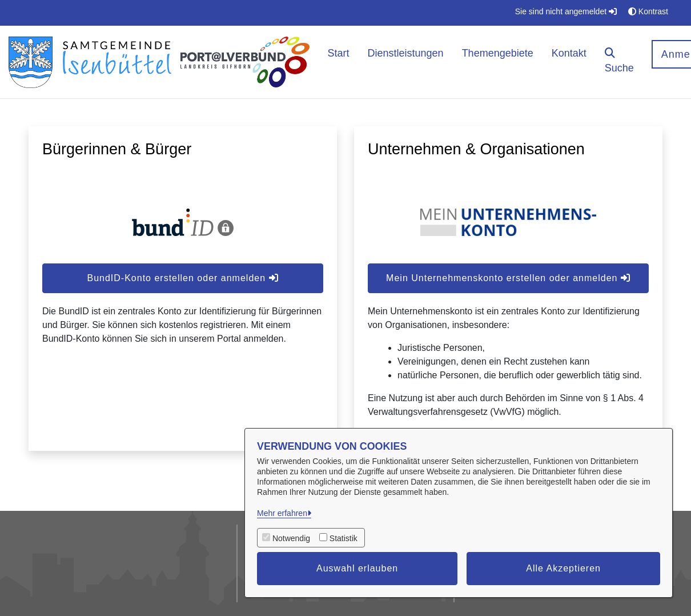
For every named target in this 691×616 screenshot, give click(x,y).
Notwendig (291, 538)
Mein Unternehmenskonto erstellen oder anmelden (508, 278)
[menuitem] (339, 62)
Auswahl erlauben (357, 568)
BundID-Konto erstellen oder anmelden (182, 278)
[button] (619, 62)
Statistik (344, 538)
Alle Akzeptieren (563, 568)
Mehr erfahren (282, 513)
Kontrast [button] (648, 11)
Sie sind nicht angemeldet (566, 11)
